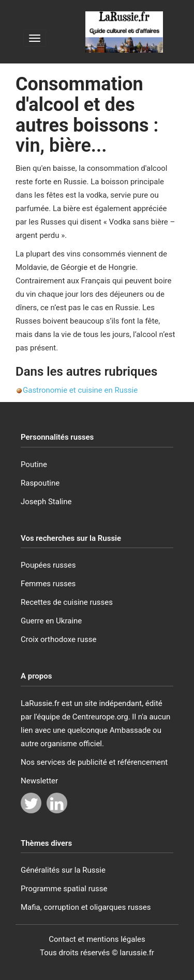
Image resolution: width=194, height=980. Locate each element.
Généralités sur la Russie (63, 870)
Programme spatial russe (64, 889)
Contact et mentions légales (97, 939)
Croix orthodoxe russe (58, 639)
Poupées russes (48, 565)
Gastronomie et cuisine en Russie (80, 390)
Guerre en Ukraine (51, 621)
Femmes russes (48, 584)
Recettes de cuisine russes (67, 602)
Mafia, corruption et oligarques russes (86, 907)
